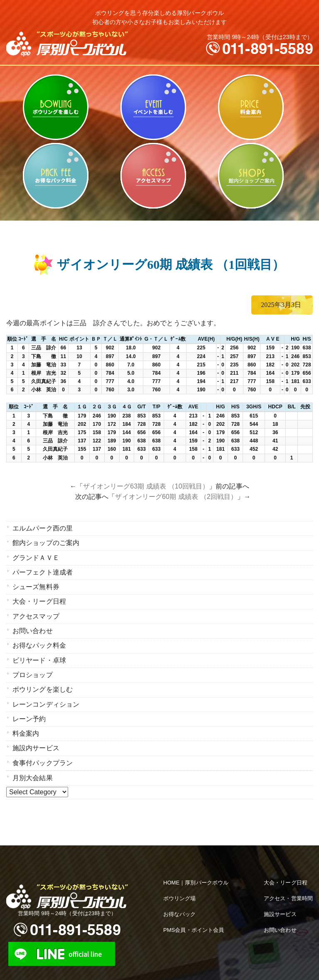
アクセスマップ (153, 176)
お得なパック (180, 897)
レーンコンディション (46, 692)
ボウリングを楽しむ (55, 107)
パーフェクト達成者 (43, 569)
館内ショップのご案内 (251, 176)
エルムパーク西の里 (43, 528)
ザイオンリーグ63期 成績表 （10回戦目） (146, 486)
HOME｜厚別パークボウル (196, 866)
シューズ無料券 (36, 583)
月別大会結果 (33, 761)
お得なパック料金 (55, 176)
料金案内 (251, 107)
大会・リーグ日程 (39, 596)
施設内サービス (36, 733)
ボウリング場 (180, 881)
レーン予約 (29, 706)
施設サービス (280, 897)
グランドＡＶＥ (36, 555)
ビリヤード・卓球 (153, 107)
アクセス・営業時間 (288, 881)
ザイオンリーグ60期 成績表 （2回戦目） (176, 497)
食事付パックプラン (43, 747)
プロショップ (33, 665)
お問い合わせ (33, 624)
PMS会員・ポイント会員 (194, 912)
